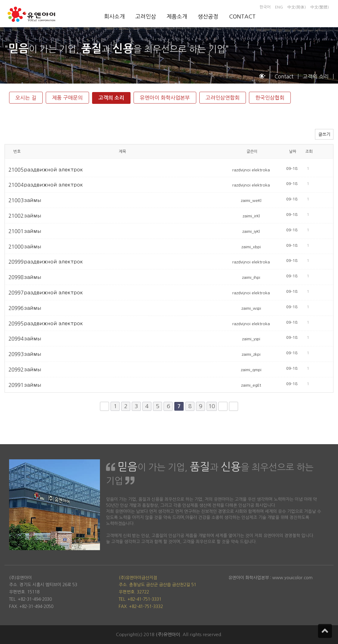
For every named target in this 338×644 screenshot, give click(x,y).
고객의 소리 (111, 98)
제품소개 (177, 17)
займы (33, 200)
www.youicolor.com (292, 578)
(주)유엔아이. (169, 634)
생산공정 (208, 17)
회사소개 (114, 17)
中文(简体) (297, 7)
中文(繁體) (320, 7)
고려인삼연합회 (223, 98)
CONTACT (242, 17)
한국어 (265, 7)
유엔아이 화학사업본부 (165, 98)
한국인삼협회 (270, 98)
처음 (104, 406)
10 (212, 406)
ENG (279, 7)
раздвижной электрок (54, 169)
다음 (223, 406)
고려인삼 (146, 17)
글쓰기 (324, 134)
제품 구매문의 (67, 98)
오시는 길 (26, 98)
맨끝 (234, 406)
